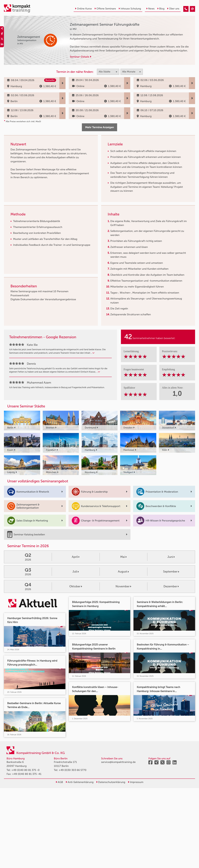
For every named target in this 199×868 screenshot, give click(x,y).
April (76, 557)
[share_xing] (2, 29)
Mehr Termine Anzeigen (99, 127)
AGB (59, 782)
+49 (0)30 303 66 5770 (73, 770)
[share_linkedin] (2, 45)
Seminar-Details (81, 57)
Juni (171, 557)
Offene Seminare (105, 9)
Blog (161, 9)
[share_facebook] (2, 34)
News (150, 9)
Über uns (173, 9)
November (123, 586)
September (171, 572)
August (123, 572)
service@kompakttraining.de (118, 762)
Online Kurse (83, 9)
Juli (76, 572)
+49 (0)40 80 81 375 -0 (25, 770)
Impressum (136, 782)
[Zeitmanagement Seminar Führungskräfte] (186, 9)
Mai (123, 557)
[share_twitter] (2, 39)
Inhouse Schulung (130, 9)
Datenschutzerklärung (111, 782)
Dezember (171, 586)
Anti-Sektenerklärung (80, 782)
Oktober (76, 586)
